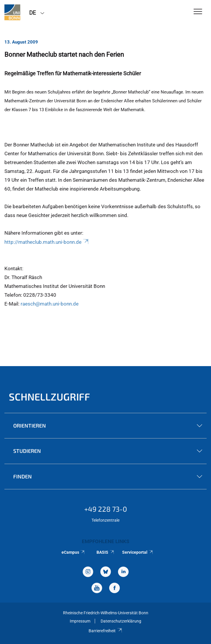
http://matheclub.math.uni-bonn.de (47, 242)
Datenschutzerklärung (121, 621)
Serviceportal (138, 552)
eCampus (73, 552)
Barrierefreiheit (105, 631)
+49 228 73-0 (106, 509)
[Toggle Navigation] (198, 12)
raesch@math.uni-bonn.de (50, 304)
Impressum (80, 621)
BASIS (105, 552)
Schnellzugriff (49, 397)
